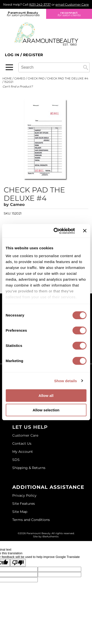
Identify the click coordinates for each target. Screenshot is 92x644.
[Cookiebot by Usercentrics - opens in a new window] (56, 231)
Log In (13, 55)
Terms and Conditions (31, 520)
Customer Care (25, 435)
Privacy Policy (24, 495)
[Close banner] (85, 231)
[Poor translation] (18, 563)
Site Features (24, 504)
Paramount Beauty (23, 14)
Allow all (46, 396)
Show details (66, 381)
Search (86, 67)
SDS (16, 460)
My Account (23, 452)
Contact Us (22, 443)
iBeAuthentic (51, 537)
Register (33, 55)
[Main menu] (9, 67)
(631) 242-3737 (40, 4)
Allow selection (46, 410)
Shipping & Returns (29, 468)
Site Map (20, 512)
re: (69, 14)
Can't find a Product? (18, 87)
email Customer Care (72, 4)
